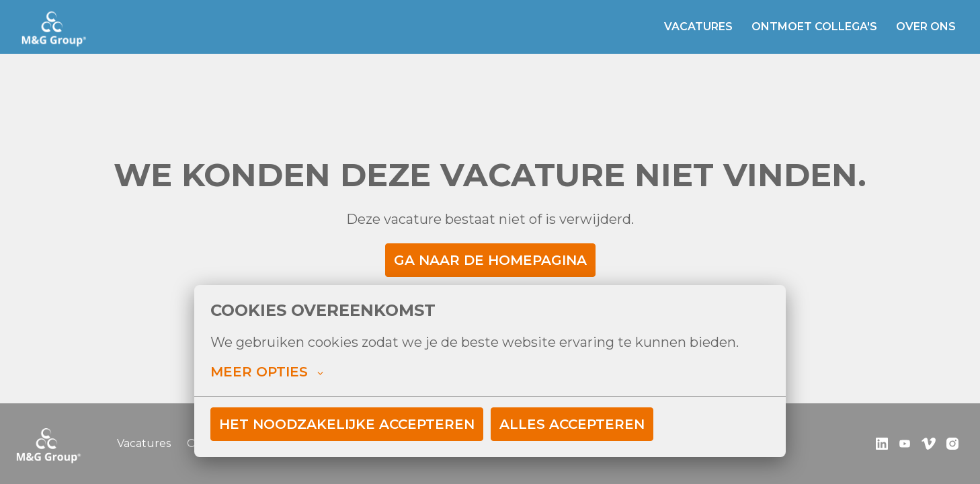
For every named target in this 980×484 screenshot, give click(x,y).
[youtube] (905, 444)
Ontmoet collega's (814, 27)
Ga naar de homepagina (490, 260)
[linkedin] (882, 444)
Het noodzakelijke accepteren (347, 424)
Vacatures (698, 27)
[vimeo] (929, 444)
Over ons (926, 27)
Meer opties (267, 372)
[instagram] (952, 444)
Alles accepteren (572, 424)
